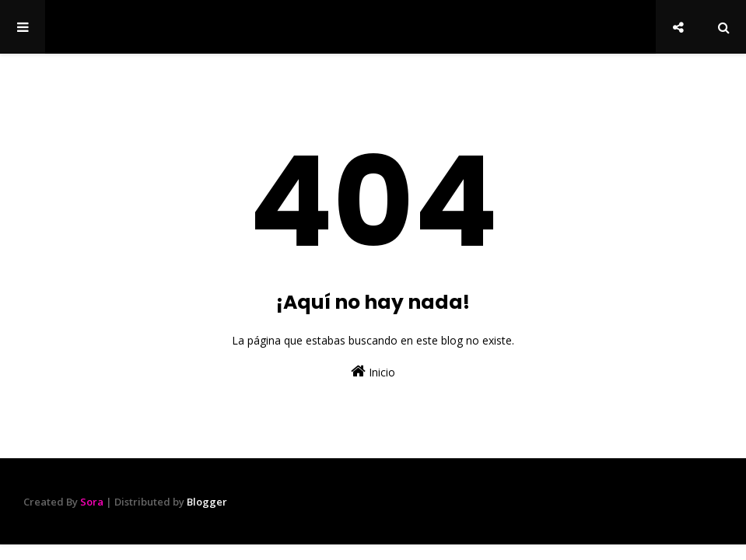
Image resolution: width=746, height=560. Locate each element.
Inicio (373, 371)
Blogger (207, 502)
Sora (92, 502)
